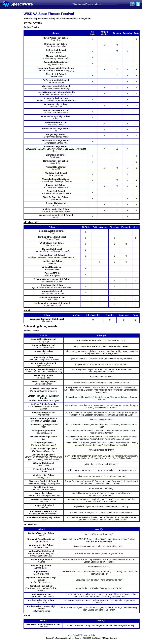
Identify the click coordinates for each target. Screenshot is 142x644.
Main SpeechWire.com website (87, 4)
